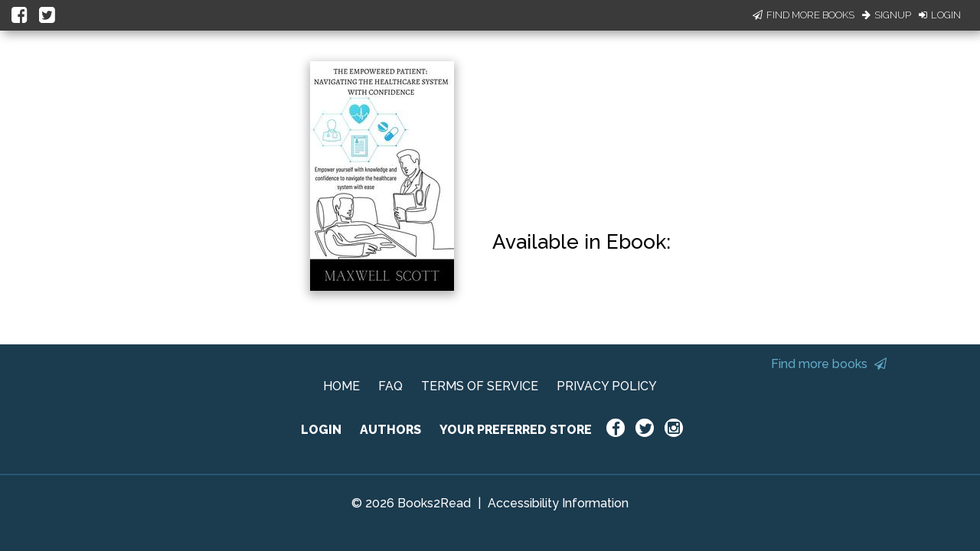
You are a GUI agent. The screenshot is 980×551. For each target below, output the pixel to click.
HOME (341, 386)
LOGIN (321, 430)
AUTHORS (390, 430)
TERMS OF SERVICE (480, 386)
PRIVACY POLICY (607, 386)
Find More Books (804, 15)
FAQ (390, 386)
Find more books (829, 364)
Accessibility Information (558, 503)
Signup (887, 15)
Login (940, 15)
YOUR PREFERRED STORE (516, 430)
